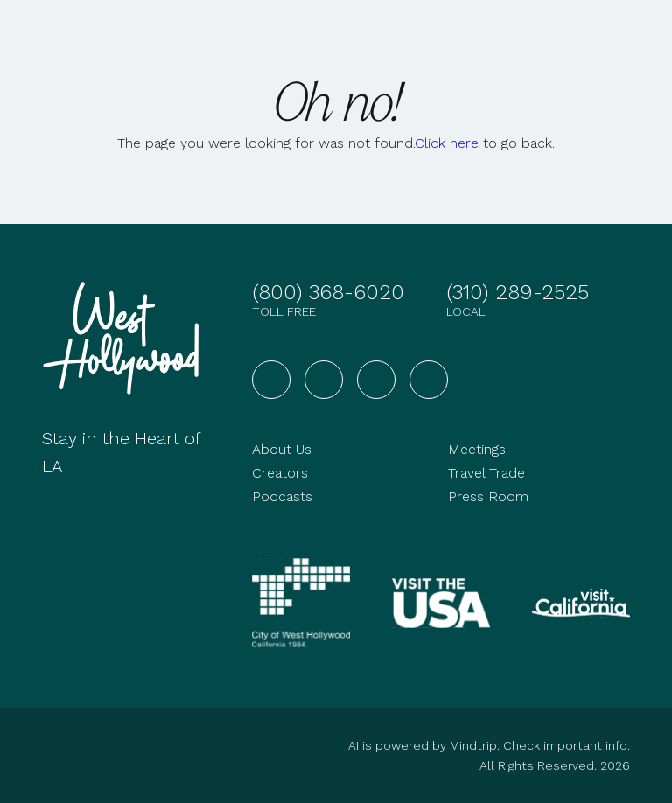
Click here (447, 143)
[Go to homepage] (126, 338)
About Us (282, 449)
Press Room (488, 496)
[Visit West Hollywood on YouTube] (376, 380)
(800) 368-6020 (328, 292)
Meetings (477, 449)
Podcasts (282, 496)
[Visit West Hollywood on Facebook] (271, 380)
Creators (280, 473)
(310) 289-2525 (518, 292)
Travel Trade (486, 473)
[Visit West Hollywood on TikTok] (429, 380)
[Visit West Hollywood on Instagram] (324, 380)
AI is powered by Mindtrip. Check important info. (489, 745)
